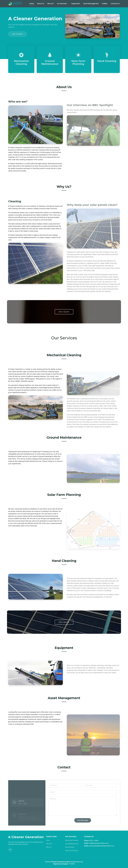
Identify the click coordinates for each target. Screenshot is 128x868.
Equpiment (76, 4)
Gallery (105, 4)
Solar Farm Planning (78, 62)
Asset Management (91, 4)
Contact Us (115, 4)
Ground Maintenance (50, 62)
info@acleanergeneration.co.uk (98, 843)
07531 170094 (94, 841)
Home (32, 4)
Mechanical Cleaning (21, 62)
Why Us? (51, 4)
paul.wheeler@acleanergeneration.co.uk (101, 846)
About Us (41, 4)
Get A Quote (17, 34)
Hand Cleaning (107, 61)
